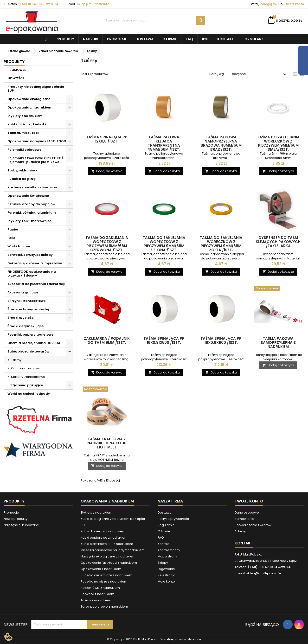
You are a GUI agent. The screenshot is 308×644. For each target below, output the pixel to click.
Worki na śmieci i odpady (29, 394)
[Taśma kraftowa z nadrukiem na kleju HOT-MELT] (107, 390)
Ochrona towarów (25, 368)
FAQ (189, 39)
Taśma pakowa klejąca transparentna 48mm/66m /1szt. (164, 143)
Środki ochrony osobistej (28, 309)
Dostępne (259, 74)
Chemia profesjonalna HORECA (34, 343)
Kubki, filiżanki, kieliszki (27, 124)
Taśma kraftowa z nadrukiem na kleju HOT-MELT (107, 443)
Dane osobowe (247, 512)
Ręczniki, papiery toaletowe (30, 335)
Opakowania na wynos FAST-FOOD (37, 141)
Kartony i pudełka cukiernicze (32, 187)
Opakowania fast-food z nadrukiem (109, 563)
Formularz (253, 39)
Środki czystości (21, 318)
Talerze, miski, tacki (24, 133)
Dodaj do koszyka (107, 171)
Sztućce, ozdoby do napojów (31, 204)
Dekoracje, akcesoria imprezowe (35, 263)
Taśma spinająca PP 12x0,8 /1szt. (107, 139)
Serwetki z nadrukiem (97, 594)
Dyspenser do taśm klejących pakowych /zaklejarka (278, 242)
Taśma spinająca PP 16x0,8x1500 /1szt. (164, 340)
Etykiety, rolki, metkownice (29, 221)
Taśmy (16, 360)
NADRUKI (91, 39)
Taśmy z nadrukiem (96, 600)
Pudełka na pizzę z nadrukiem (104, 581)
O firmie (170, 39)
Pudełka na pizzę (22, 179)
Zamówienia (244, 519)
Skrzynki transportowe (26, 301)
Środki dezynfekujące (26, 326)
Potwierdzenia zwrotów (253, 525)
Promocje (117, 39)
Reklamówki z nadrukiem (100, 588)
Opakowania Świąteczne (28, 196)
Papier (13, 229)
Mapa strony (167, 556)
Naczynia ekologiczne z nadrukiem (108, 556)
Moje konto (166, 581)
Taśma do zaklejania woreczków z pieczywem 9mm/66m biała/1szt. (278, 143)
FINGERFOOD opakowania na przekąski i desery (32, 274)
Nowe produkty (16, 519)
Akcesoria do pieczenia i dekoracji (36, 284)
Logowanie (166, 569)
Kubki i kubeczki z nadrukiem (103, 531)
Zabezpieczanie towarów (28, 351)
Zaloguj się (268, 4)
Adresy (240, 531)
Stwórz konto (294, 4)
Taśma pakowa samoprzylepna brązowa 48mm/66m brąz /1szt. (221, 143)
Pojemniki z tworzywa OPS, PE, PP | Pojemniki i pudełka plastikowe (35, 160)
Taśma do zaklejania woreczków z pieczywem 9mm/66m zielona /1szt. (164, 244)
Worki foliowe (19, 246)
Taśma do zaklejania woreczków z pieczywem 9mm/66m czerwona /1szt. (107, 244)
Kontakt (225, 39)
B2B (205, 39)
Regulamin (166, 525)
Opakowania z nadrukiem (29, 107)
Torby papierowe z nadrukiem (104, 607)
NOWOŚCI (16, 78)
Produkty (65, 39)
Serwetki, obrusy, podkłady (30, 255)
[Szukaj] (154, 20)
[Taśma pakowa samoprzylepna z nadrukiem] (278, 289)
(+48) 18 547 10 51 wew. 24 (38, 4)
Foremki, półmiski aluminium (32, 213)
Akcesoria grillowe (23, 292)
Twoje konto (249, 501)
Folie (11, 238)
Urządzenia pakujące (25, 385)
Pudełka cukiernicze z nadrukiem (106, 575)
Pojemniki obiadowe (24, 150)
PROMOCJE (17, 70)
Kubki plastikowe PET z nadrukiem (107, 544)
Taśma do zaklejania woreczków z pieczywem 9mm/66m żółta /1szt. (221, 244)
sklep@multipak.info (93, 4)
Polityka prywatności (174, 519)
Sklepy (163, 563)
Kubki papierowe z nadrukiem (104, 538)
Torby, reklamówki (23, 170)
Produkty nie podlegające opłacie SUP (36, 89)
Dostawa (144, 39)
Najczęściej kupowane (21, 525)
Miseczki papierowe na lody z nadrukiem (113, 550)
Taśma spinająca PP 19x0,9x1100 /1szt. (221, 340)
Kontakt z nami (169, 550)
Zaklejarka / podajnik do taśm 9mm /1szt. (107, 340)
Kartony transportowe (28, 377)
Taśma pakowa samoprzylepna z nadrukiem (278, 342)
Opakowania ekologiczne (29, 99)
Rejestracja (167, 575)
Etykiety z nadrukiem (25, 116)
